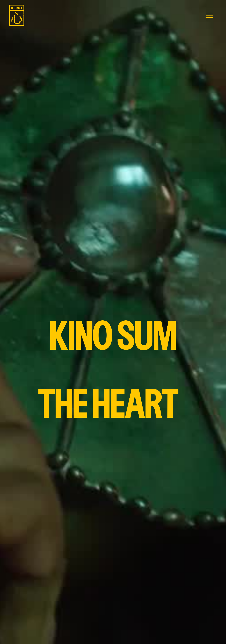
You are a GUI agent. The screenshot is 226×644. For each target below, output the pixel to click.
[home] (17, 15)
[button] (209, 15)
